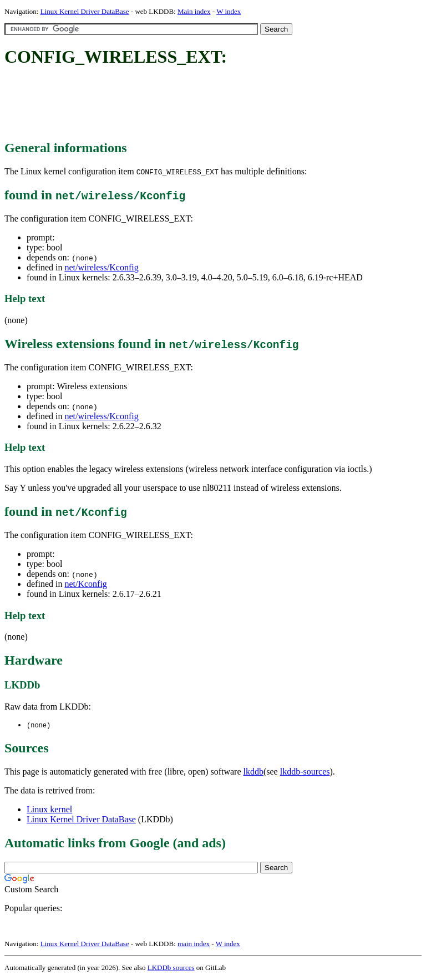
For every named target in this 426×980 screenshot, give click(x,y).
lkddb (253, 772)
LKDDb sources (171, 968)
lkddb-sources (305, 772)
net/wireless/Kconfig (101, 267)
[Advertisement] (206, 104)
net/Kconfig (85, 584)
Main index (194, 11)
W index (229, 11)
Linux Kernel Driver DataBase (85, 11)
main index (194, 944)
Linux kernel (49, 810)
